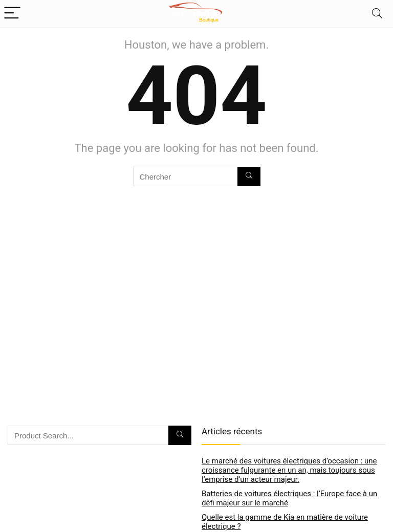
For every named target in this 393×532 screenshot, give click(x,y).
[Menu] (12, 14)
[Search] (377, 14)
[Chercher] (249, 176)
